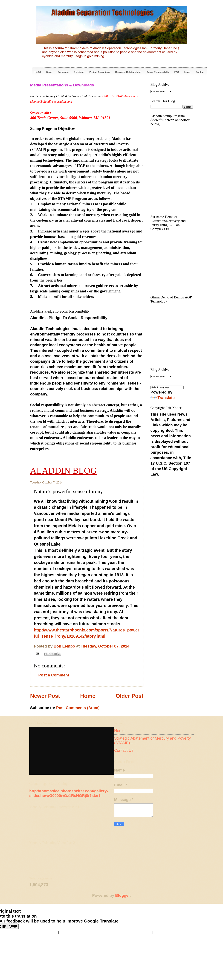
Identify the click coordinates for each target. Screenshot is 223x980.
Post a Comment (54, 675)
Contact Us (124, 750)
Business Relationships (128, 72)
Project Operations (100, 72)
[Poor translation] (13, 926)
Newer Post (45, 696)
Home (38, 72)
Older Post (129, 696)
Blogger (122, 895)
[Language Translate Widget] (167, 387)
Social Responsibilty (158, 72)
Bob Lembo (65, 646)
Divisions (79, 72)
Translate (163, 398)
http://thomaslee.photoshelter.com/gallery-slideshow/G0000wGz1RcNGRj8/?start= (69, 793)
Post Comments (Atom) (78, 708)
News (49, 72)
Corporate (63, 72)
